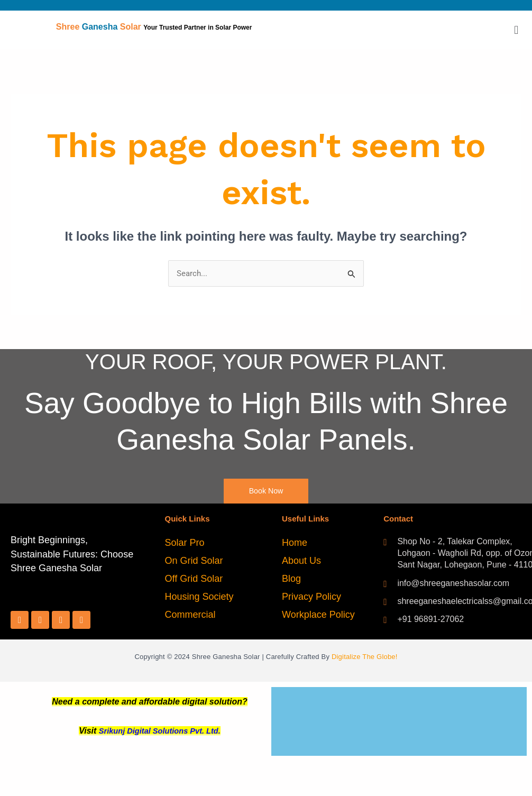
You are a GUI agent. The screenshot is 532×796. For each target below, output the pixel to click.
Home (295, 544)
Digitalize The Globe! (365, 658)
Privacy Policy (311, 598)
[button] (516, 30)
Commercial (190, 616)
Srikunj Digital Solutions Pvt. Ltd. (160, 732)
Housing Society (199, 598)
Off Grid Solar (194, 580)
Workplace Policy (318, 616)
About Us (301, 562)
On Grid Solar (194, 562)
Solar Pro (185, 544)
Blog (291, 580)
